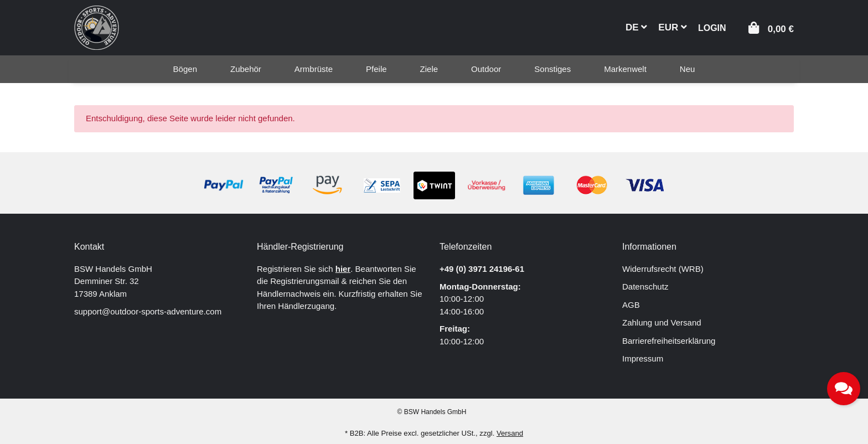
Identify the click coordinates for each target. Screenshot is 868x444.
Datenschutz (645, 286)
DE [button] (636, 27)
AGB (631, 305)
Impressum (643, 358)
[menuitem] (185, 69)
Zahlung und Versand (662, 322)
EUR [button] (673, 27)
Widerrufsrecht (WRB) (663, 269)
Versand (510, 433)
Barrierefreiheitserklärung (669, 341)
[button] (712, 27)
